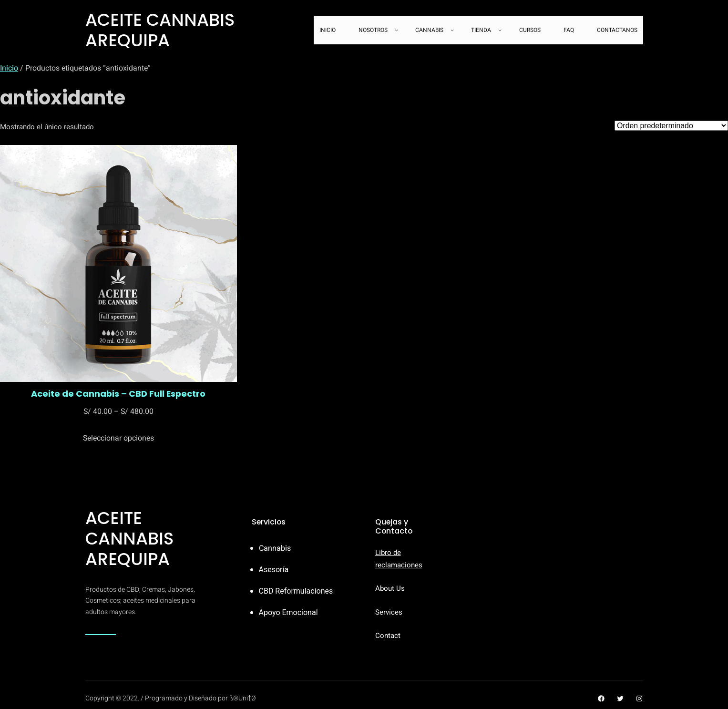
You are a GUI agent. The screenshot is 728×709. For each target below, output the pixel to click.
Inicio (9, 68)
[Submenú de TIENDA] (500, 30)
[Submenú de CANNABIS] (452, 30)
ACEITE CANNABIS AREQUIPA (160, 30)
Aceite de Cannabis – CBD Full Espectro (118, 394)
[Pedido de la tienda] (671, 126)
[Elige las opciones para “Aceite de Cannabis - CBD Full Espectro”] (118, 438)
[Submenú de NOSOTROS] (396, 30)
